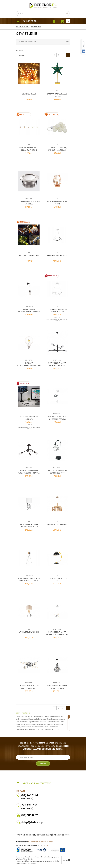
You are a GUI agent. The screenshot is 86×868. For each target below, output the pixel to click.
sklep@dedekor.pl (32, 822)
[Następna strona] (68, 55)
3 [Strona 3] (63, 55)
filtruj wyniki (43, 42)
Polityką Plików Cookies (25, 859)
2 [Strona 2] (59, 55)
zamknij (66, 860)
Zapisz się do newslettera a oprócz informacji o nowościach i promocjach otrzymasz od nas (43, 746)
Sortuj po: (20, 50)
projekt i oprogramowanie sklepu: (32, 845)
